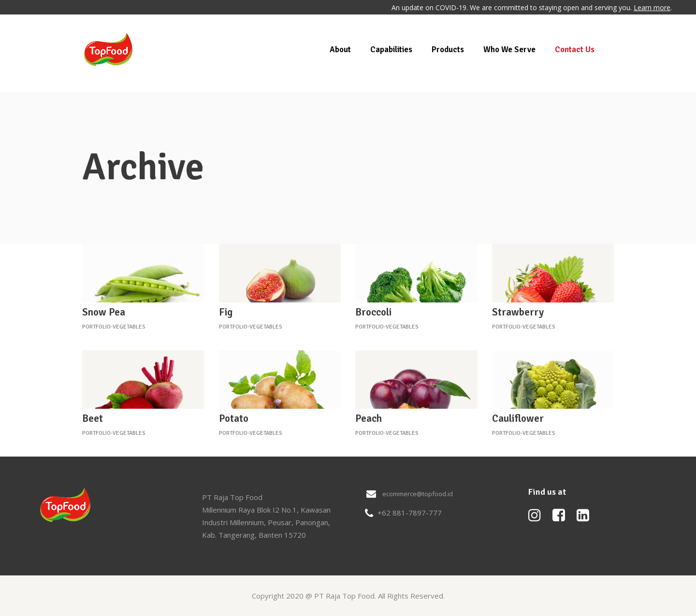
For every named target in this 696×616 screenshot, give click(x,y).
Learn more (652, 7)
